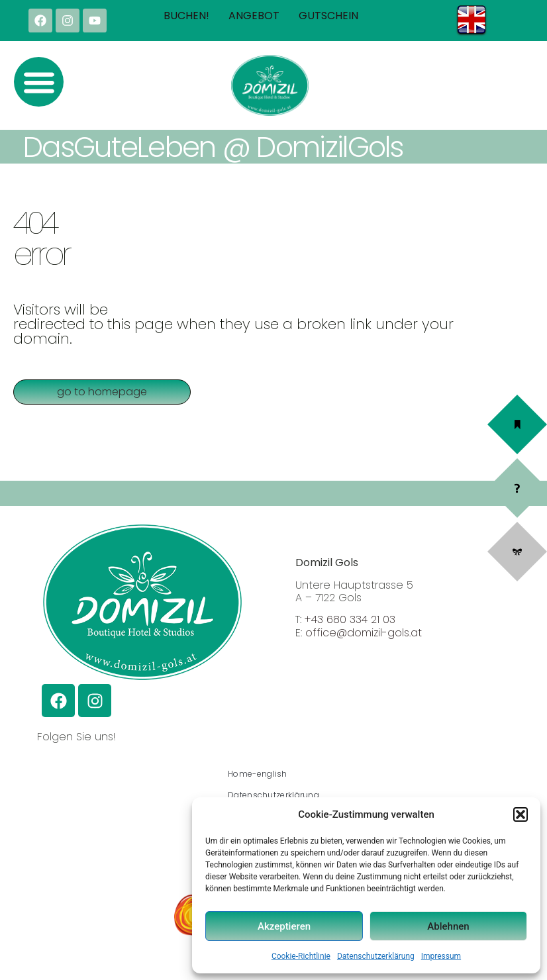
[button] (521, 814)
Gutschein (328, 16)
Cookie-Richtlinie (301, 956)
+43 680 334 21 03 (350, 619)
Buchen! (186, 16)
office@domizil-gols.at (364, 633)
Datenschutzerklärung (376, 956)
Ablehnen (448, 926)
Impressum (441, 956)
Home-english (258, 774)
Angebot (254, 16)
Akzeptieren (284, 926)
